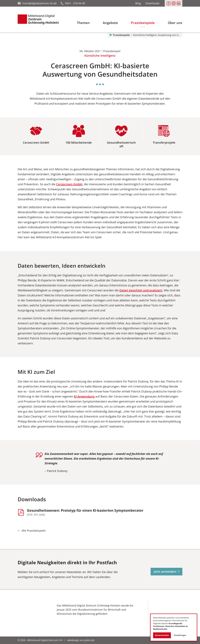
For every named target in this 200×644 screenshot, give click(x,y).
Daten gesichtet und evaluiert (141, 290)
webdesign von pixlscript (81, 640)
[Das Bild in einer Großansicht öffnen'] (33, 612)
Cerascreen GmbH (69, 184)
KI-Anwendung (84, 396)
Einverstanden (162, 635)
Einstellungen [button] (180, 635)
